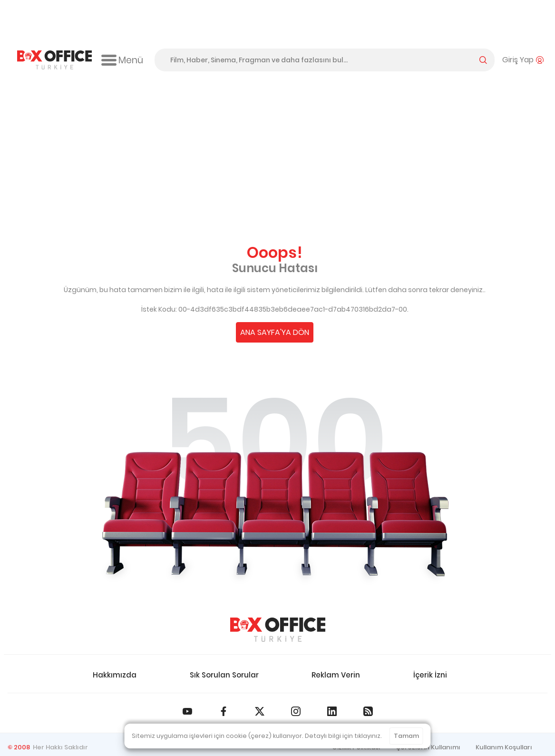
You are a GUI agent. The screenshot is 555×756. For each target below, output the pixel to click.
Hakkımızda (115, 675)
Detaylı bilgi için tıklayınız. (343, 736)
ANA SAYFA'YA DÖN (275, 332)
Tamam (406, 736)
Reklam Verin (336, 675)
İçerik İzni (430, 675)
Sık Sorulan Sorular (224, 675)
